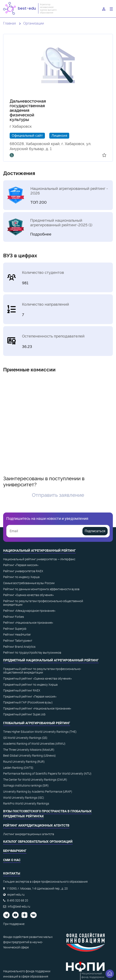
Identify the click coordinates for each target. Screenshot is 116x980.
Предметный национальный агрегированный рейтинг (51, 660)
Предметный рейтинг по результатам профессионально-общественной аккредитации (42, 671)
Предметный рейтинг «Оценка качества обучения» (37, 679)
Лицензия (59, 135)
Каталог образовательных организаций (38, 842)
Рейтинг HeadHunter (17, 635)
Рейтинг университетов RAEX (23, 571)
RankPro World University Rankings (26, 804)
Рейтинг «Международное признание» (29, 611)
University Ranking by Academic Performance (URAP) (38, 792)
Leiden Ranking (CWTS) (18, 768)
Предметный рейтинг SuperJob (24, 714)
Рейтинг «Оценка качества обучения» (28, 595)
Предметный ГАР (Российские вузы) (28, 702)
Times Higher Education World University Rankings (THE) (40, 732)
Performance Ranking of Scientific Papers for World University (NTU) (47, 774)
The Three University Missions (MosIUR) (29, 750)
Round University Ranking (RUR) (24, 762)
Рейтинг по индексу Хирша (21, 577)
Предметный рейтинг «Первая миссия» (30, 697)
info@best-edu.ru (19, 907)
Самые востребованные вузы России (29, 583)
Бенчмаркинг (15, 851)
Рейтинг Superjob (15, 629)
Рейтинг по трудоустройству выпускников (32, 653)
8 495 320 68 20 (18, 900)
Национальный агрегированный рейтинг (39, 551)
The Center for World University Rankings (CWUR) (35, 780)
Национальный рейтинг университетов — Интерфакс (39, 559)
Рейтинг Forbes (14, 617)
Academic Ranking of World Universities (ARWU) (34, 744)
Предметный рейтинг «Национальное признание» (37, 708)
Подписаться (95, 531)
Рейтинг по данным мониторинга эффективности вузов (41, 589)
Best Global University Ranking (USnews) (29, 756)
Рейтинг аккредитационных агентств (36, 825)
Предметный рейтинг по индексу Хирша (30, 685)
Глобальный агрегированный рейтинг (37, 723)
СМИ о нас (12, 860)
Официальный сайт (27, 135)
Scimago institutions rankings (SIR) (26, 786)
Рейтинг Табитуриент (18, 641)
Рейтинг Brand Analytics (19, 647)
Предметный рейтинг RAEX (22, 690)
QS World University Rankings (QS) (25, 738)
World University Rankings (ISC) (24, 798)
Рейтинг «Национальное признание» (28, 623)
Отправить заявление (58, 495)
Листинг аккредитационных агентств (29, 834)
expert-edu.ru (16, 895)
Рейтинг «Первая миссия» (21, 565)
